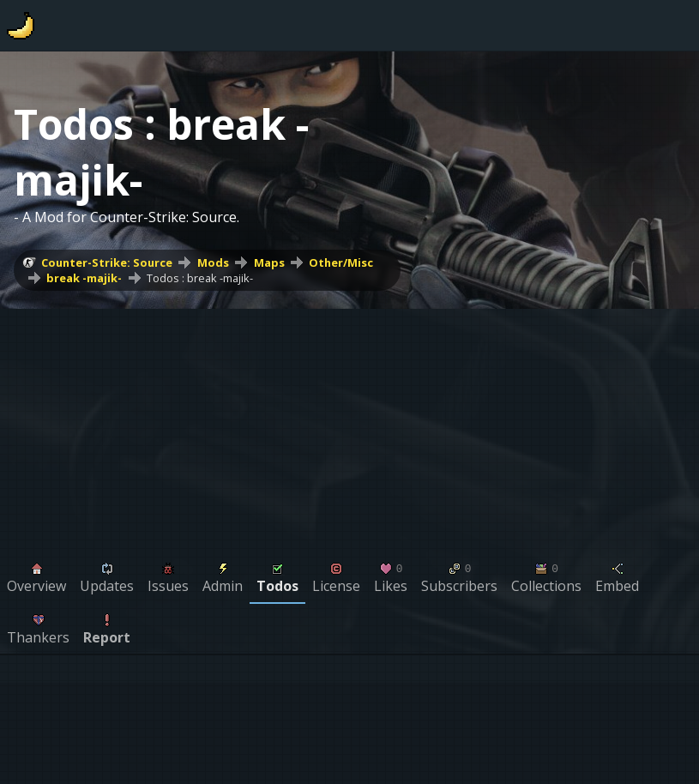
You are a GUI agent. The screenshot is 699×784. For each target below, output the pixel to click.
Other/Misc (341, 262)
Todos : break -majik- (200, 278)
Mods (213, 262)
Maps (269, 262)
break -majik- (84, 278)
